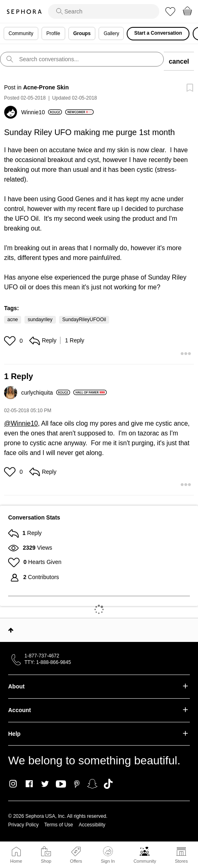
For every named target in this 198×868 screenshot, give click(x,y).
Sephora (24, 12)
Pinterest (77, 784)
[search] (104, 11)
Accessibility (92, 825)
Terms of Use (59, 825)
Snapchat (92, 784)
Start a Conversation (158, 33)
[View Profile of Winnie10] (42, 112)
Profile (53, 33)
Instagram (13, 784)
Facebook (29, 784)
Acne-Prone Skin (46, 87)
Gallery (111, 33)
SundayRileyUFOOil (84, 320)
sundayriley (40, 320)
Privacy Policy (23, 825)
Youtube (61, 784)
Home (16, 861)
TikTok (108, 784)
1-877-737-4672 (42, 656)
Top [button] (11, 630)
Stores (181, 861)
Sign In (108, 855)
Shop (46, 861)
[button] (11, 341)
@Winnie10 (21, 423)
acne (13, 320)
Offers (76, 861)
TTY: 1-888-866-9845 (48, 662)
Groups (82, 33)
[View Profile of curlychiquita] (46, 393)
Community (145, 861)
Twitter (45, 784)
